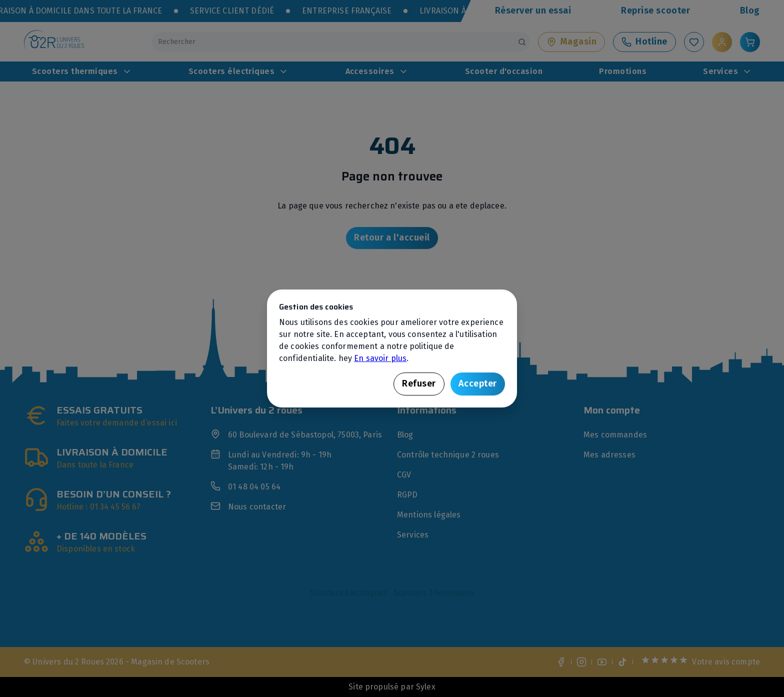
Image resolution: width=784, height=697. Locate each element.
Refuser (419, 383)
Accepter (478, 383)
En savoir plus (380, 358)
